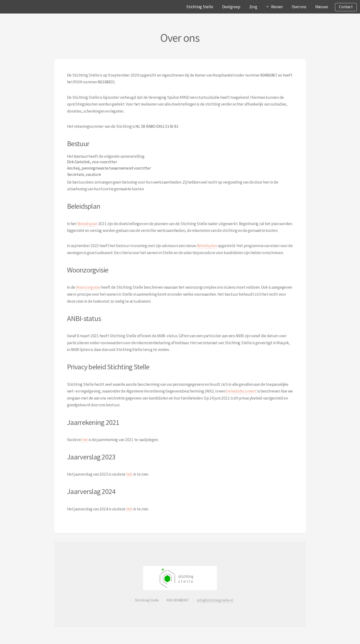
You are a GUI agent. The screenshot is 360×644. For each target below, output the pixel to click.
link (85, 440)
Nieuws (322, 7)
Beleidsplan (87, 224)
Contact (346, 7)
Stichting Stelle (200, 7)
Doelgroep (231, 7)
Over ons (299, 7)
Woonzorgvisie (88, 287)
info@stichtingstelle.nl (215, 600)
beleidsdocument (241, 391)
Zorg (253, 7)
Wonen (277, 7)
